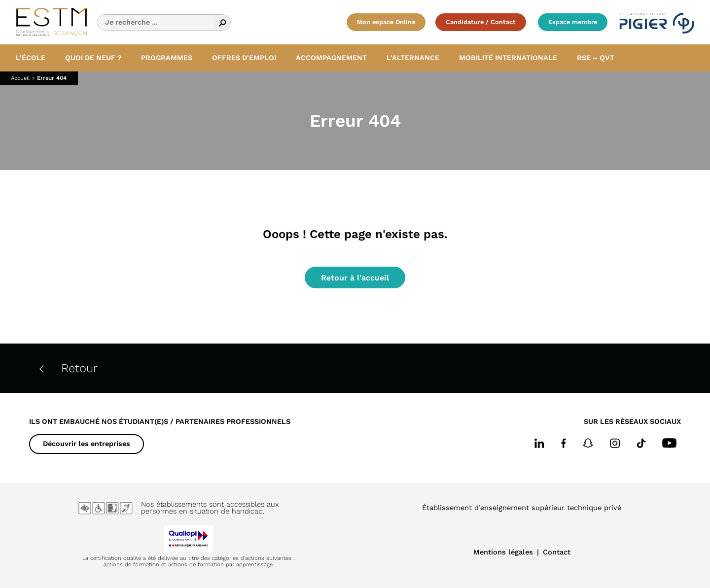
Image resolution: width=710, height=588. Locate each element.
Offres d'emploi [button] (244, 58)
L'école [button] (31, 58)
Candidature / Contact (481, 22)
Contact (557, 552)
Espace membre (573, 22)
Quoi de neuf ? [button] (93, 58)
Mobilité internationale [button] (508, 58)
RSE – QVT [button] (596, 58)
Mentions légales (503, 552)
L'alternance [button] (413, 58)
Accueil (20, 78)
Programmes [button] (167, 58)
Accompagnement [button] (331, 58)
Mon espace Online (386, 22)
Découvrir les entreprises (87, 444)
